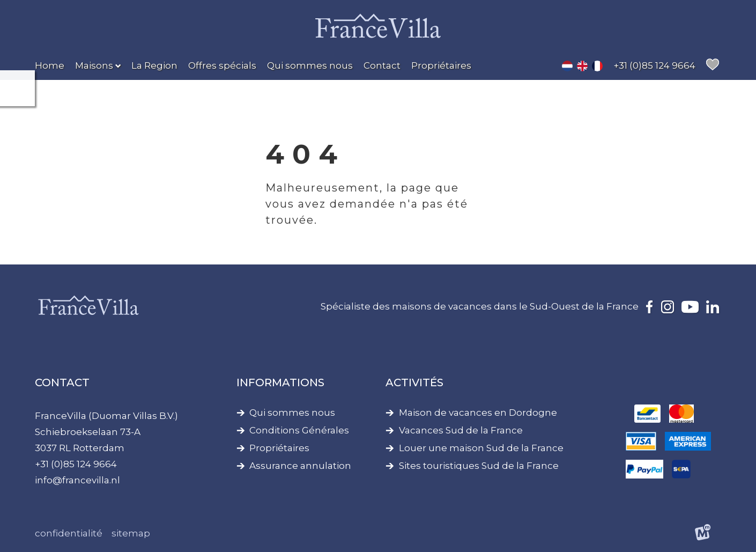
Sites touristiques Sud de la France (479, 466)
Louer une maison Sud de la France (481, 448)
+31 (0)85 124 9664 (76, 464)
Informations (280, 382)
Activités (414, 382)
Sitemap (131, 533)
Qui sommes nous (292, 413)
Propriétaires (279, 448)
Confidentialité (69, 533)
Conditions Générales (299, 430)
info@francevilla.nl (77, 480)
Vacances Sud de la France (461, 430)
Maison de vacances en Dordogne (478, 413)
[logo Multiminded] (703, 534)
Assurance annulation (300, 466)
